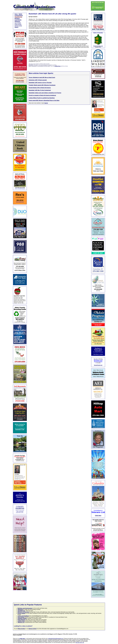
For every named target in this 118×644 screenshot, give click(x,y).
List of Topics (18, 23)
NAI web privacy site (80, 642)
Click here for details (20, 82)
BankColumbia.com (98, 46)
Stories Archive (18, 26)
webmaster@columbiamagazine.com (56, 638)
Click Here (98, 516)
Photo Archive (18, 24)
